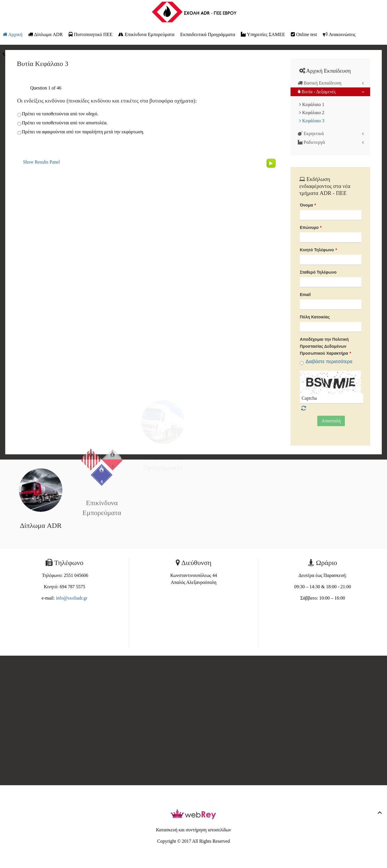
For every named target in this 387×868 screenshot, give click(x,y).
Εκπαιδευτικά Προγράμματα (208, 34)
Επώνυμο (311, 227)
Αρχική (13, 34)
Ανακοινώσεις (339, 34)
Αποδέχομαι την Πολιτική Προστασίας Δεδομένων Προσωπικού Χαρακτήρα (325, 346)
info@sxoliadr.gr (72, 598)
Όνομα (308, 205)
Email (305, 295)
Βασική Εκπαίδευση (320, 83)
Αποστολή (331, 421)
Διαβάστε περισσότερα (329, 362)
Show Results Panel (41, 162)
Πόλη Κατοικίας (315, 317)
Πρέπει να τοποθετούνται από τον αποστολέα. (65, 123)
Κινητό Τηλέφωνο (318, 250)
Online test (304, 34)
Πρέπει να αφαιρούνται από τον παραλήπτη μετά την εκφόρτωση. (83, 132)
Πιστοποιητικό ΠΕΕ (91, 34)
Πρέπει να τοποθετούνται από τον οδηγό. (60, 114)
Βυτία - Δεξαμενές (317, 92)
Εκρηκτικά (311, 133)
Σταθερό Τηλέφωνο (318, 272)
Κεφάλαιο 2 (312, 113)
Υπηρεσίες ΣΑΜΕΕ (263, 34)
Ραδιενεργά (311, 142)
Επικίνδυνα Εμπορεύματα (146, 34)
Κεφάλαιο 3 (312, 121)
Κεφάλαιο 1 (312, 104)
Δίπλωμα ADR (45, 34)
